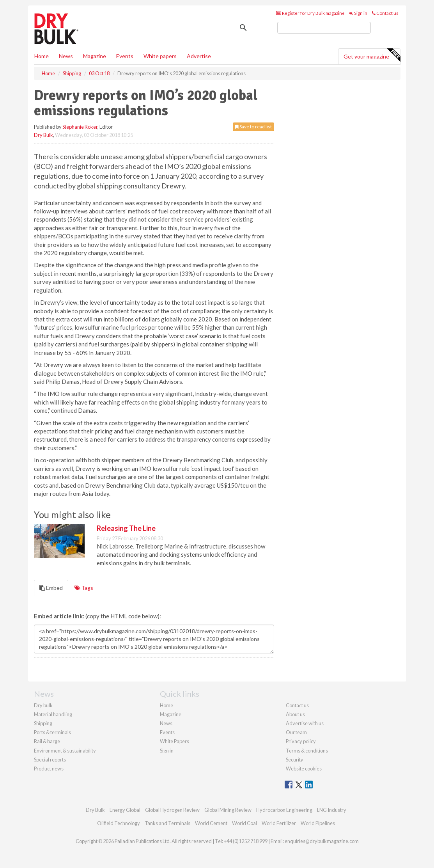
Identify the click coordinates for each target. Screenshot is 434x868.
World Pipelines (318, 823)
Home (42, 56)
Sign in (358, 13)
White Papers (174, 741)
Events (125, 56)
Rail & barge (47, 741)
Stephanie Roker (80, 127)
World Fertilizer (279, 823)
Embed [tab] (51, 588)
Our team (296, 732)
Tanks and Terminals (167, 823)
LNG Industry (332, 810)
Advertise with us (305, 723)
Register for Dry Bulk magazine (310, 13)
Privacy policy (301, 741)
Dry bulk (43, 705)
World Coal (244, 823)
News (166, 723)
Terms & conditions (307, 751)
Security (295, 760)
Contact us (385, 13)
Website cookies (304, 769)
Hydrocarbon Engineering (284, 810)
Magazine (95, 56)
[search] (324, 28)
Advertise (199, 56)
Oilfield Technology (119, 823)
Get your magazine (372, 55)
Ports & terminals (52, 732)
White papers (160, 56)
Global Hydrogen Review (172, 810)
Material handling (53, 714)
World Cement (211, 823)
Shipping (43, 723)
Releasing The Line (126, 528)
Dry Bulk (43, 135)
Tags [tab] (84, 588)
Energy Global (125, 810)
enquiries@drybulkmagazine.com (322, 841)
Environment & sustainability (65, 751)
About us (295, 714)
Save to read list (253, 127)
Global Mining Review (228, 810)
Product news (49, 769)
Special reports (50, 760)
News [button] (66, 56)
